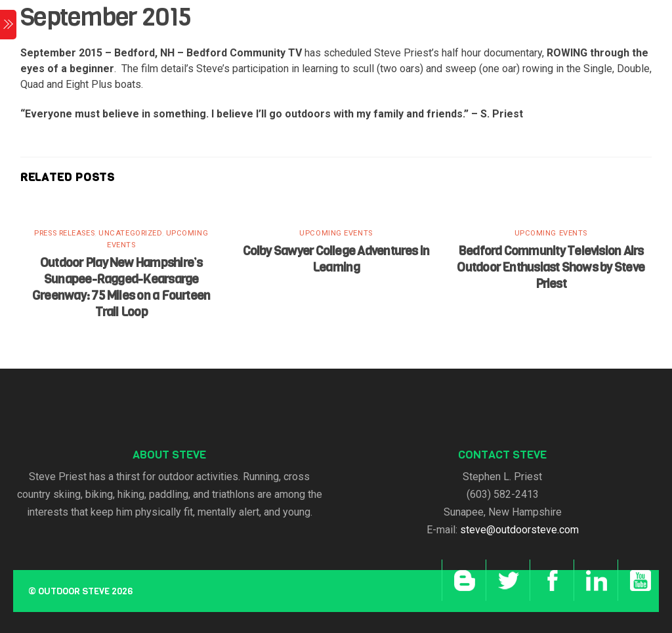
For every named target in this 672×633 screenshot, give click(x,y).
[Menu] (8, 25)
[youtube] (638, 580)
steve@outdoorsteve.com (519, 530)
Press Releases (64, 233)
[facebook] (550, 580)
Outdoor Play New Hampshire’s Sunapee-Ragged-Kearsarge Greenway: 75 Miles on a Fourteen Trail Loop (121, 287)
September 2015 (106, 17)
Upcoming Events (336, 233)
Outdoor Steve (74, 591)
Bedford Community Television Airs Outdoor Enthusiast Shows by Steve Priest (551, 267)
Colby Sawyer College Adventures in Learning (336, 259)
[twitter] (506, 580)
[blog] (462, 580)
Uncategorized (130, 233)
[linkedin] (594, 580)
